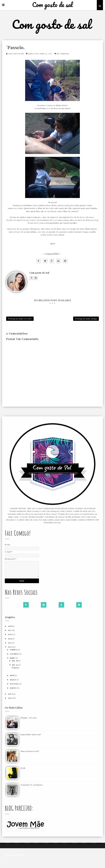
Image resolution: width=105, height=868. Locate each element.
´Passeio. (15, 668)
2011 (10, 694)
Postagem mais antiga (86, 319)
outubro (14, 649)
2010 (10, 698)
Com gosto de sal (52, 5)
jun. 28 (15, 661)
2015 (10, 634)
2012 (10, 647)
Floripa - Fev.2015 (29, 718)
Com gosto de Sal (16, 54)
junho (13, 658)
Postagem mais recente (20, 319)
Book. (23, 768)
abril (12, 675)
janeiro (14, 688)
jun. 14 (15, 665)
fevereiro (15, 684)
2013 (10, 643)
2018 (10, 626)
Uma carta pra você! (30, 751)
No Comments (63, 54)
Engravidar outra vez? (31, 734)
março (13, 680)
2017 (10, 630)
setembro (15, 654)
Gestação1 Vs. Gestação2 (32, 785)
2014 (10, 639)
